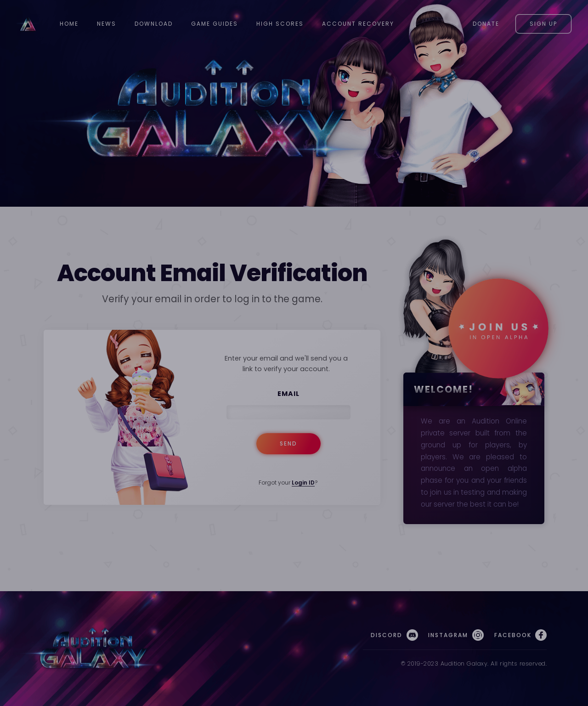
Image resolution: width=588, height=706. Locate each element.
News (107, 24)
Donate (486, 24)
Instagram (456, 635)
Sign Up (543, 24)
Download (154, 24)
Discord (394, 635)
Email (288, 394)
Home (69, 24)
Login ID (303, 483)
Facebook (520, 635)
